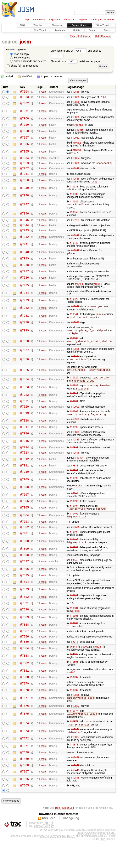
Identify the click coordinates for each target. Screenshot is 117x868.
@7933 (25, 309)
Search (107, 30)
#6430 (73, 677)
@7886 (25, 658)
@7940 (25, 260)
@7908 (25, 503)
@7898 (25, 574)
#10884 (74, 629)
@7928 (25, 352)
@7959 (25, 126)
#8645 (74, 509)
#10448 (75, 784)
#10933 (74, 192)
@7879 (25, 707)
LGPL (103, 866)
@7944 (25, 232)
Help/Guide (55, 20)
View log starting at (69, 51)
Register (83, 20)
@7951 (25, 179)
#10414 (75, 367)
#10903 (75, 433)
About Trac (70, 20)
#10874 (74, 735)
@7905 (25, 524)
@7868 (25, 792)
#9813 (74, 481)
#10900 (75, 332)
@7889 (25, 638)
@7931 (25, 325)
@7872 (25, 764)
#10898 (75, 446)
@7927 (25, 361)
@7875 (25, 738)
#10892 (74, 441)
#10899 (74, 494)
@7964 (25, 92)
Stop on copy (20, 54)
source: (10, 42)
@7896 (25, 588)
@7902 (25, 545)
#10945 (74, 207)
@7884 (25, 671)
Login (27, 20)
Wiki (23, 25)
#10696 (75, 545)
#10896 (74, 517)
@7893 (25, 609)
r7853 (76, 631)
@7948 (25, 201)
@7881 (25, 693)
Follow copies (20, 58)
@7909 (25, 495)
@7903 (25, 539)
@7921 (25, 414)
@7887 (25, 652)
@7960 (25, 120)
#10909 (75, 419)
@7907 (25, 511)
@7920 (25, 420)
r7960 (103, 98)
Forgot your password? (102, 20)
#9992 (85, 669)
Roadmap (60, 30)
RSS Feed (49, 845)
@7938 (25, 273)
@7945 (25, 226)
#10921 (74, 414)
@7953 (25, 167)
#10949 (74, 250)
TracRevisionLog (64, 835)
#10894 (79, 473)
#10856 (79, 132)
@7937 (25, 280)
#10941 (74, 324)
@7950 (25, 185)
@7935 (25, 294)
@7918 (25, 434)
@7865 (25, 813)
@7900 (25, 560)
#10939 (74, 199)
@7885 (25, 664)
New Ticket (40, 30)
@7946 (25, 219)
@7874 (25, 748)
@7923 (25, 399)
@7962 (25, 105)
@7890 (25, 630)
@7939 (25, 266)
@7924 (25, 391)
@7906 (25, 518)
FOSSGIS (69, 857)
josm (25, 42)
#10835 (75, 92)
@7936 (25, 287)
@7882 (25, 686)
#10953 (74, 218)
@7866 (25, 806)
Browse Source (80, 25)
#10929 (74, 389)
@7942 (25, 244)
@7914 (25, 462)
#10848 (75, 804)
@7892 (25, 617)
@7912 (25, 474)
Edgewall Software (43, 853)
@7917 (25, 441)
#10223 (74, 566)
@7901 (25, 552)
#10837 (74, 700)
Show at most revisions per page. (76, 61)
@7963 (25, 98)
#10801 (74, 636)
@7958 (25, 133)
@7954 (25, 161)
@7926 (25, 370)
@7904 (25, 532)
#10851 (75, 755)
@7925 (25, 381)
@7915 (25, 455)
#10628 (74, 615)
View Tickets (103, 25)
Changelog (57, 25)
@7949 (25, 193)
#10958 (77, 153)
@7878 (25, 714)
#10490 (74, 531)
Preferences (39, 20)
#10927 (74, 308)
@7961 (25, 112)
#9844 (74, 664)
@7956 (25, 147)
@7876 (25, 730)
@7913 (25, 468)
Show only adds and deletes (28, 61)
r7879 (72, 695)
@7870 (25, 778)
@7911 (25, 481)
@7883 (25, 678)
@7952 (25, 173)
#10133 (97, 669)
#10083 (74, 644)
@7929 (25, 341)
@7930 (25, 332)
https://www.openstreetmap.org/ (96, 860)
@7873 (25, 756)
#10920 (79, 293)
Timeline (38, 25)
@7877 (25, 722)
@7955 (25, 154)
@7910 (25, 488)
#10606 (74, 684)
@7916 (25, 447)
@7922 (25, 407)
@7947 (25, 210)
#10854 (75, 161)
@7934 (25, 302)
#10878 (74, 770)
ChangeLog (71, 845)
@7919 (25, 426)
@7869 (25, 785)
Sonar (92, 30)
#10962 (79, 126)
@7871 (25, 772)
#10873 (74, 747)
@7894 (25, 602)
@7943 (25, 237)
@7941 (25, 252)
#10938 (75, 316)
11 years (42, 92)
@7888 (25, 645)
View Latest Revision (81, 36)
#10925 (74, 397)
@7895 (25, 595)
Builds (77, 30)
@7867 (25, 798)
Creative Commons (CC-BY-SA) (57, 863)
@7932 (25, 317)
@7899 (25, 567)
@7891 (25, 623)
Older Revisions (103, 36)
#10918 (74, 405)
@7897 (25, 581)
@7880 (25, 700)
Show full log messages (23, 66)
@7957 (25, 140)
